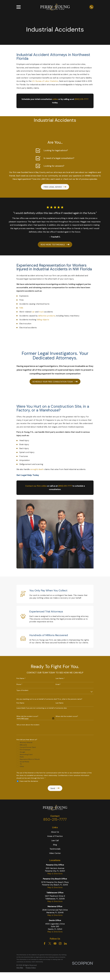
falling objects (43, 320)
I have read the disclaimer (29, 781)
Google (22, 752)
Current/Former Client (28, 747)
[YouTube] (55, 943)
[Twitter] (50, 943)
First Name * (21, 678)
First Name (20, 703)
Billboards (23, 745)
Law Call (55, 840)
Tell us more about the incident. (28, 725)
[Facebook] (45, 943)
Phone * (19, 684)
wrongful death (37, 469)
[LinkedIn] (65, 943)
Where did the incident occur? (67, 716)
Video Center (55, 853)
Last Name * (60, 678)
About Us (55, 832)
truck (41, 312)
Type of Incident (22, 690)
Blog (55, 845)
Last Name (60, 703)
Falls (21, 308)
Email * (58, 684)
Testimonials (55, 849)
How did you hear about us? (27, 740)
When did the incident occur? (27, 716)
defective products (47, 316)
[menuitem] (20, 968)
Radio (22, 757)
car (33, 312)
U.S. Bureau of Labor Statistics (45, 81)
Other (22, 766)
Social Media (24, 762)
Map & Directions (55, 874)
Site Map (20, 968)
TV (21, 764)
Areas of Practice (55, 836)
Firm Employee (25, 750)
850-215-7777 (55, 819)
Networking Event (26, 754)
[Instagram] (60, 943)
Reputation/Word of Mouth (30, 759)
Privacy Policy (31, 968)
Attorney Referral (26, 742)
